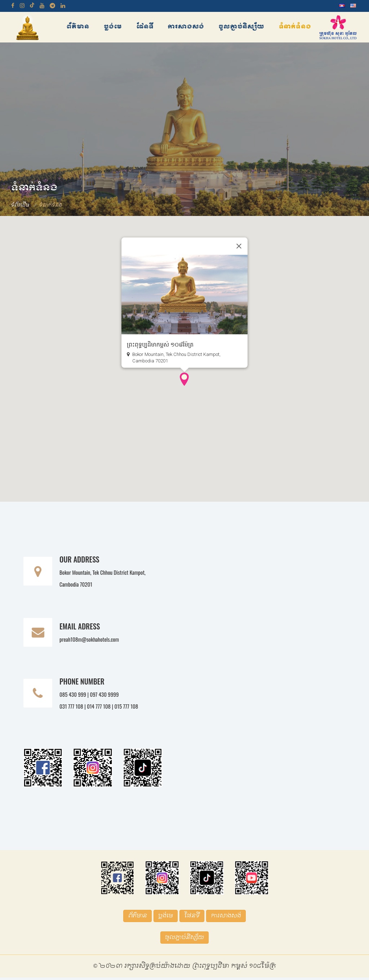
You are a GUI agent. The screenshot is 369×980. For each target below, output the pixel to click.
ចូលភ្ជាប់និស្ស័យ (241, 27)
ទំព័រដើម (20, 205)
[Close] (239, 246)
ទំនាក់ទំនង (295, 27)
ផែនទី (145, 27)
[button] (184, 379)
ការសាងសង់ (186, 27)
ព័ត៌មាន (78, 27)
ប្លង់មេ (113, 27)
